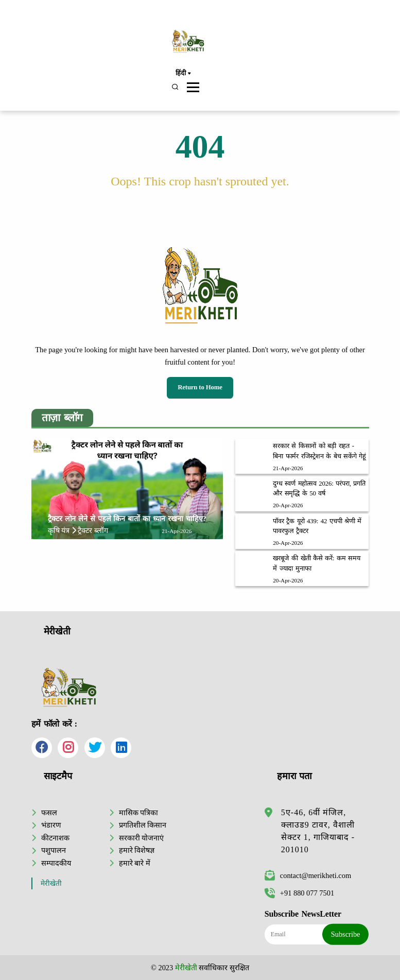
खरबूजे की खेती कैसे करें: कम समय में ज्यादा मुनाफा (317, 563)
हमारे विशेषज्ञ (137, 850)
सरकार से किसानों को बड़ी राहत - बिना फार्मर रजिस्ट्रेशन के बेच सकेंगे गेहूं (319, 451)
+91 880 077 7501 (299, 893)
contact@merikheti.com (308, 875)
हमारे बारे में (135, 863)
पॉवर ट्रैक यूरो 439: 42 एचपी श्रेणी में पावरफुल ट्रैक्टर (317, 526)
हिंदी (183, 74)
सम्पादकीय (56, 863)
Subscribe (346, 934)
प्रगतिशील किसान (143, 825)
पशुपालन (54, 850)
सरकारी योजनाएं (142, 838)
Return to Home (200, 387)
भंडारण (51, 825)
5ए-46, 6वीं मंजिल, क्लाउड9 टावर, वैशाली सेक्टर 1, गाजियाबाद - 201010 (318, 831)
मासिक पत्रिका (139, 813)
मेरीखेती (51, 883)
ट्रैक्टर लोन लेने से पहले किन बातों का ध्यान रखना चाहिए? (127, 519)
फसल (49, 813)
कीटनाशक (55, 838)
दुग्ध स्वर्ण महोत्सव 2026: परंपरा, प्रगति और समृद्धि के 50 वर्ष (319, 488)
